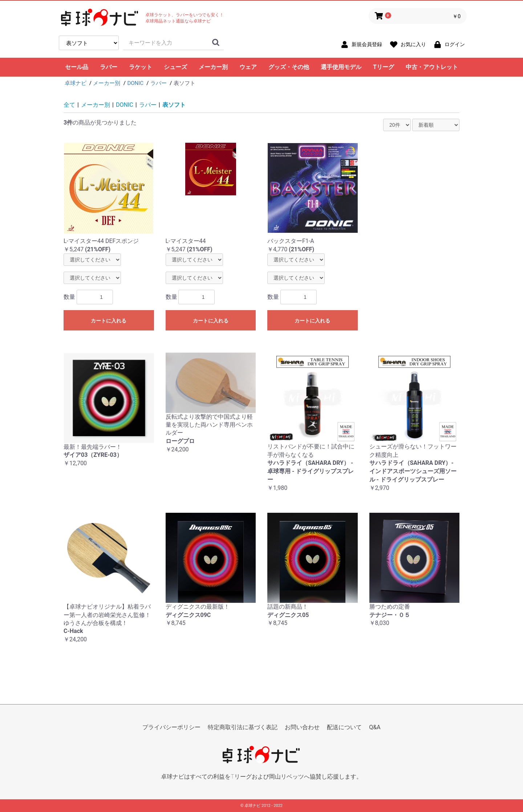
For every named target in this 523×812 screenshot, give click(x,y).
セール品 (77, 67)
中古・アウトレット (432, 67)
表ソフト (174, 105)
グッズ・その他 (289, 67)
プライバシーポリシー (171, 727)
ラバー (109, 67)
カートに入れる (109, 321)
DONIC (125, 105)
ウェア (248, 67)
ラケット (141, 67)
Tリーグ (384, 67)
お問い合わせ (302, 727)
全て (69, 105)
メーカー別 (213, 67)
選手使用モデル (341, 67)
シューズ (175, 67)
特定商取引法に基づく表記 (243, 727)
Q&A (375, 727)
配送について (344, 727)
